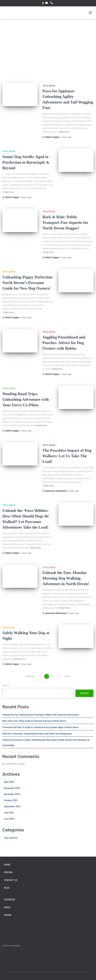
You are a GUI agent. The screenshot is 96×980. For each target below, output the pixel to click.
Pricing (8, 872)
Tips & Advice (49, 86)
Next (67, 676)
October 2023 (11, 800)
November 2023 (12, 794)
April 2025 (9, 782)
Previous (30, 676)
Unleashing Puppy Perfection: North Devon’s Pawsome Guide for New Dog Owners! (28, 283)
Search (6, 685)
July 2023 (9, 813)
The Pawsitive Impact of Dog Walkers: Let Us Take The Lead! (67, 456)
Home (7, 865)
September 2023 (12, 806)
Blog (7, 888)
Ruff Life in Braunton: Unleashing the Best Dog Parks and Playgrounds (37, 734)
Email (47, 3)
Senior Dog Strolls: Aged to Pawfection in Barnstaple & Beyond (26, 162)
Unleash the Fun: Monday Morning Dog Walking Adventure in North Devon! (66, 578)
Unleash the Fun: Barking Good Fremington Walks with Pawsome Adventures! (41, 715)
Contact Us (11, 880)
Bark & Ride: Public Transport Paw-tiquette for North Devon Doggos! (65, 223)
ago (66, 137)
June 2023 (9, 819)
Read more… (65, 132)
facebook (43, 4)
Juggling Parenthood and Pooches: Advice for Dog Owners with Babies (64, 343)
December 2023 (12, 788)
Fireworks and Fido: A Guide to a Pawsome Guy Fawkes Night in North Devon (41, 727)
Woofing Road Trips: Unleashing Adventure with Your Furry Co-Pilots (26, 399)
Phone (52, 3)
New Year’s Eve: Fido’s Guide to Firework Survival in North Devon (34, 721)
